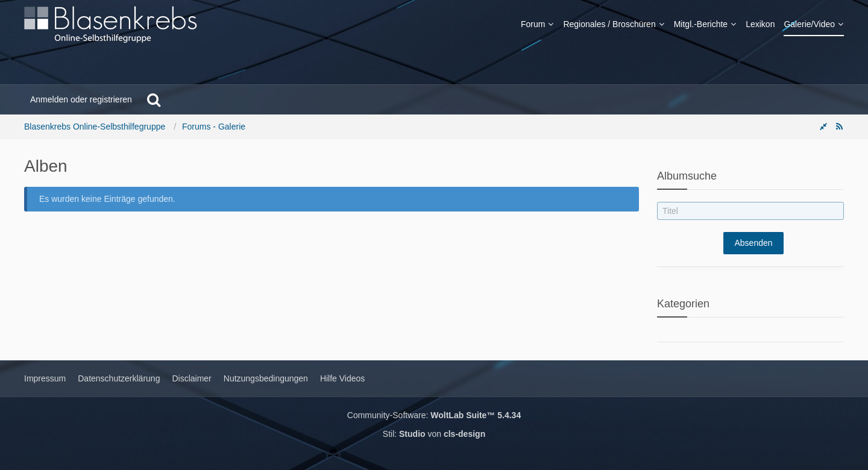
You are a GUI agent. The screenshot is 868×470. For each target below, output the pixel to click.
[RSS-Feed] (839, 127)
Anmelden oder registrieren (81, 99)
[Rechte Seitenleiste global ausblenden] (823, 127)
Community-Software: (434, 415)
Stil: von (434, 434)
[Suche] (154, 99)
